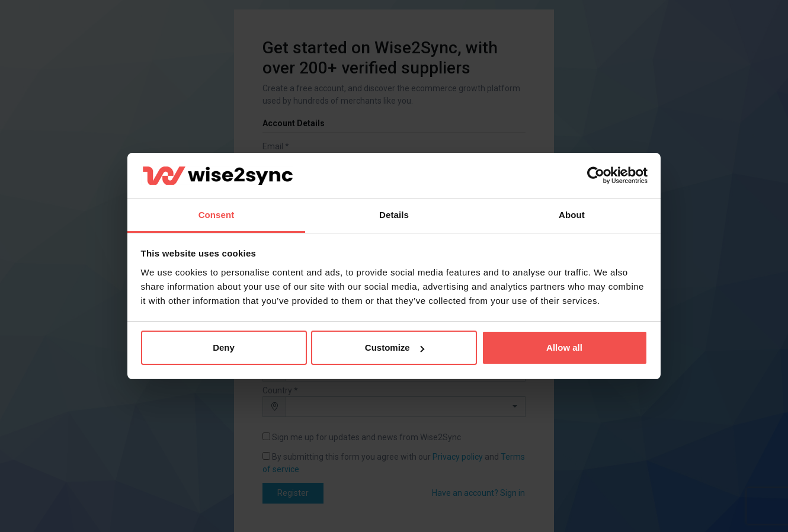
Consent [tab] (217, 215)
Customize (395, 347)
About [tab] (572, 215)
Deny (224, 347)
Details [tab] (394, 215)
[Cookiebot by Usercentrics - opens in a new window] (596, 176)
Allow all (564, 347)
